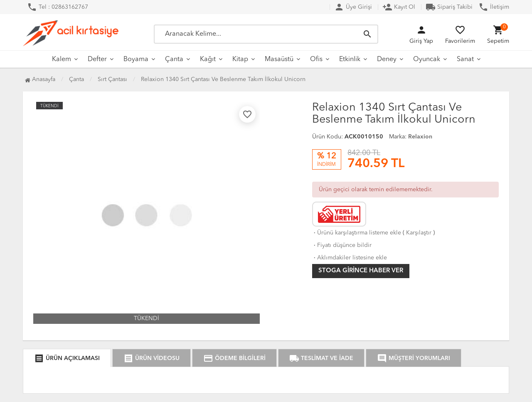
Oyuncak (427, 59)
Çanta (174, 59)
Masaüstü (279, 59)
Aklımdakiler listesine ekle (350, 258)
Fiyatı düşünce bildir (342, 245)
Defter (97, 59)
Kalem (62, 59)
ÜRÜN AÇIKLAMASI (67, 358)
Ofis (316, 59)
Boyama (136, 59)
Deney (387, 59)
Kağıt (208, 59)
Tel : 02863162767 (58, 7)
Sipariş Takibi (449, 7)
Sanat (465, 59)
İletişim (494, 7)
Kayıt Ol (399, 7)
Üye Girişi (353, 7)
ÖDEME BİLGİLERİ (234, 358)
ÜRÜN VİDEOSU (151, 358)
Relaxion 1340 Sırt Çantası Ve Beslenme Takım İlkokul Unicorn (223, 79)
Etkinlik (350, 59)
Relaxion (420, 137)
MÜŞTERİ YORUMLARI (414, 358)
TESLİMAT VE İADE (321, 358)
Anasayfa (40, 79)
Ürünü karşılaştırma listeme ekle (357, 233)
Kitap (240, 59)
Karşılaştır (419, 233)
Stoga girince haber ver (361, 271)
